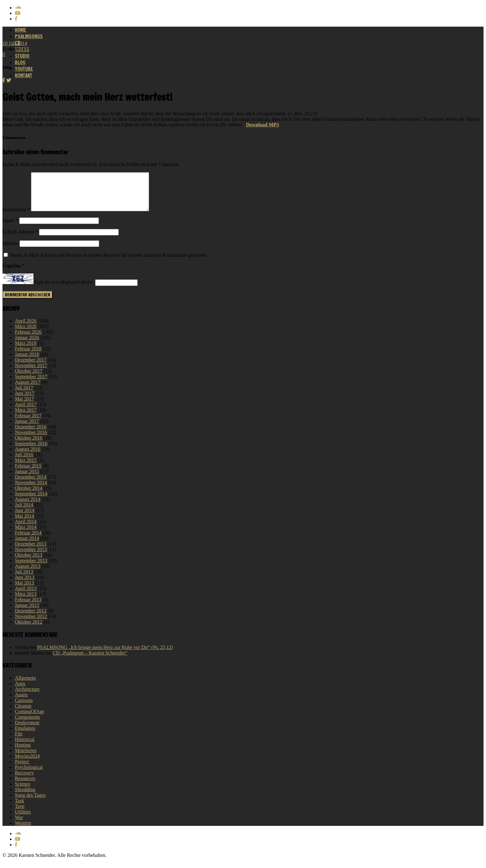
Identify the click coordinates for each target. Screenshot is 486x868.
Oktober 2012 (29, 629)
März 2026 (26, 334)
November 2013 (31, 557)
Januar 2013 (27, 613)
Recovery (24, 780)
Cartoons (24, 708)
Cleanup (23, 713)
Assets (21, 702)
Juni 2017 (25, 401)
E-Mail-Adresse (20, 239)
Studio (22, 56)
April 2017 (26, 412)
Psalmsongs (29, 36)
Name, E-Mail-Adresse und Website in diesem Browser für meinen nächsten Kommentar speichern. (109, 263)
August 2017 (28, 390)
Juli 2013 (24, 579)
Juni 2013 (25, 585)
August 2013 (28, 574)
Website (10, 251)
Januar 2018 (27, 362)
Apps (20, 691)
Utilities (23, 819)
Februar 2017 (28, 423)
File (19, 741)
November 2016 (31, 440)
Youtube (24, 69)
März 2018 (26, 351)
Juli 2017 (24, 395)
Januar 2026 (27, 345)
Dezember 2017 (31, 367)
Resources (25, 786)
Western (23, 830)
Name (10, 228)
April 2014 (26, 529)
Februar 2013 (28, 607)
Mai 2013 (24, 590)
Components (27, 724)
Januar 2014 (27, 546)
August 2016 (28, 456)
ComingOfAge (30, 719)
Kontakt (24, 75)
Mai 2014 (24, 523)
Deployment (27, 730)
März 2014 (26, 535)
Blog (20, 62)
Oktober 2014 (29, 495)
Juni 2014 (25, 518)
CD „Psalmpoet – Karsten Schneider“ (90, 660)
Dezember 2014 (31, 484)
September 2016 (31, 451)
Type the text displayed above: (64, 290)
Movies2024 (27, 763)
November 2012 (31, 624)
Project (22, 769)
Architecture (27, 697)
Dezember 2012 (31, 618)
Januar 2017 (27, 429)
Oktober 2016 (29, 445)
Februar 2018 (28, 356)
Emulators (25, 736)
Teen (20, 814)
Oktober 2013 (29, 562)
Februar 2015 (28, 473)
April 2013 (26, 596)
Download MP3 (262, 125)
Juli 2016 (24, 462)
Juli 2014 (24, 512)
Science (23, 791)
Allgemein (25, 685)
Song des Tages (30, 802)
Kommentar (16, 217)
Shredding (25, 797)
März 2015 (26, 468)
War (19, 825)
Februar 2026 (28, 339)
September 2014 (31, 501)
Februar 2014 (28, 540)
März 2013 (26, 601)
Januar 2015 (27, 479)
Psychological (29, 775)
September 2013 (31, 568)
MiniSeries (26, 758)
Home (20, 30)
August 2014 (28, 507)
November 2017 (31, 373)
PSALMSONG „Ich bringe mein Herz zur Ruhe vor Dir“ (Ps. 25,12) (105, 655)
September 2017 (31, 384)
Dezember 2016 (31, 434)
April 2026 (26, 328)
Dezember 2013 (31, 551)
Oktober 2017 (29, 378)
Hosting (23, 752)
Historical (25, 747)
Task (20, 808)
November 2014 (31, 490)
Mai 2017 (24, 406)
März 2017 (26, 417)
